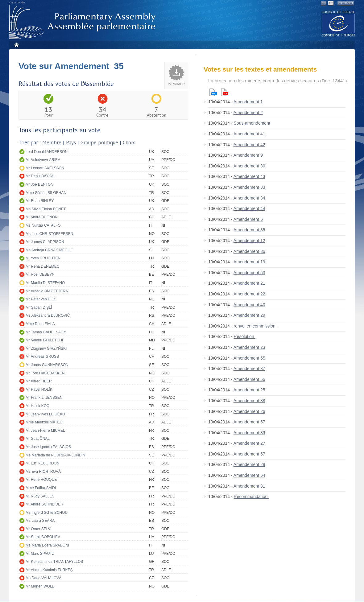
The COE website (338, 23)
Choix (129, 142)
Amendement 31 (249, 486)
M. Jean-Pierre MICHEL (45, 431)
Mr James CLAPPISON (45, 242)
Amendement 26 (249, 411)
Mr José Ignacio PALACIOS (48, 447)
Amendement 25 (249, 390)
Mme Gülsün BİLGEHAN (46, 193)
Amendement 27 (249, 443)
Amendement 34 (249, 198)
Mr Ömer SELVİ (39, 529)
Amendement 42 (249, 145)
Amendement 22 (249, 294)
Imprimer (176, 84)
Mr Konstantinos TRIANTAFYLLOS (54, 562)
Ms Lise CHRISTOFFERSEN (49, 234)
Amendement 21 (249, 283)
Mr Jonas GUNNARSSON (47, 365)
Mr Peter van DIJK (41, 299)
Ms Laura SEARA (40, 521)
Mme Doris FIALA (40, 324)
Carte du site (17, 2)
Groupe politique (99, 142)
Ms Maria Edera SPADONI (47, 545)
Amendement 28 (249, 464)
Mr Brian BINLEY (40, 201)
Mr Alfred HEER (39, 381)
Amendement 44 (249, 208)
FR (331, 3)
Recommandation (251, 497)
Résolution (245, 336)
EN (324, 3)
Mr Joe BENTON (39, 184)
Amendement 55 (249, 358)
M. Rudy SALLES (40, 496)
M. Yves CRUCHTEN (43, 258)
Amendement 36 (249, 251)
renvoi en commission (255, 326)
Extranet (346, 3)
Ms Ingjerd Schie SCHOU (47, 513)
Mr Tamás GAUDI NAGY (46, 332)
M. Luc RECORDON (42, 463)
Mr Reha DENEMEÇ (42, 266)
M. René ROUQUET (42, 480)
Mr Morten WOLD (40, 586)
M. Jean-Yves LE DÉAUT (46, 414)
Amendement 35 (249, 230)
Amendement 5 (248, 219)
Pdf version (225, 92)
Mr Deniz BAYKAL (41, 176)
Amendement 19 (249, 262)
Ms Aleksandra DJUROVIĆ (48, 315)
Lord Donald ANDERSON (47, 152)
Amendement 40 (249, 305)
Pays (71, 142)
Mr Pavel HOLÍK (39, 390)
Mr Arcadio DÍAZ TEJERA (47, 291)
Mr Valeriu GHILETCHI (44, 340)
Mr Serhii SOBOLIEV (43, 537)
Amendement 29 (249, 315)
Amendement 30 (249, 166)
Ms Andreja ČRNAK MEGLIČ (50, 250)
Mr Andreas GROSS (42, 357)
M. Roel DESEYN (40, 274)
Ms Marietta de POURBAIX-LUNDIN (55, 455)
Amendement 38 (249, 401)
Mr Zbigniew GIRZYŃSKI (46, 348)
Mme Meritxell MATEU (44, 422)
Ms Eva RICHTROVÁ (43, 472)
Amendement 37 (249, 369)
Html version (213, 92)
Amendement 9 (248, 155)
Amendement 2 (248, 113)
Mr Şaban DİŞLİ (39, 307)
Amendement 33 (249, 187)
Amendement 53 (249, 273)
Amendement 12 (249, 241)
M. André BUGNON (42, 217)
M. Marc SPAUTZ (40, 554)
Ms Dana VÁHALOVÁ (43, 578)
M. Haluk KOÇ (37, 406)
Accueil (16, 45)
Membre (52, 142)
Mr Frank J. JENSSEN (44, 398)
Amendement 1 (248, 102)
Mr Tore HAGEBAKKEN (45, 373)
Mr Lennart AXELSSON (45, 168)
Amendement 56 (249, 379)
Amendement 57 (249, 422)
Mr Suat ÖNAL (38, 439)
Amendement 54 (249, 475)
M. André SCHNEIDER (44, 504)
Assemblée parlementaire (84, 22)
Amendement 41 (249, 134)
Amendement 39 (249, 433)
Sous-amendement (253, 123)
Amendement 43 (249, 176)
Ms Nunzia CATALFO (43, 225)
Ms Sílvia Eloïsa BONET (46, 209)
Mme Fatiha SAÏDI (41, 488)
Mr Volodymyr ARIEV (43, 160)
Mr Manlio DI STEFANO (45, 283)
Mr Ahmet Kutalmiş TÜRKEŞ (49, 570)
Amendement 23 (249, 347)
